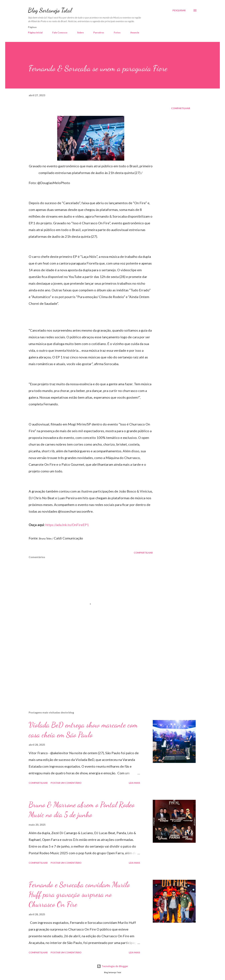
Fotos (117, 32)
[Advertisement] (85, 669)
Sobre (80, 32)
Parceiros (99, 32)
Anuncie (135, 32)
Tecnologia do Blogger (112, 966)
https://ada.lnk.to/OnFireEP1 (67, 525)
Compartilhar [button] (181, 108)
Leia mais (134, 783)
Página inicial (35, 32)
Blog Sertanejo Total (50, 10)
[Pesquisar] (179, 10)
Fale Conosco (60, 32)
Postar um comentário (66, 783)
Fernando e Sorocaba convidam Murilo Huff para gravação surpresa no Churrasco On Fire (79, 894)
